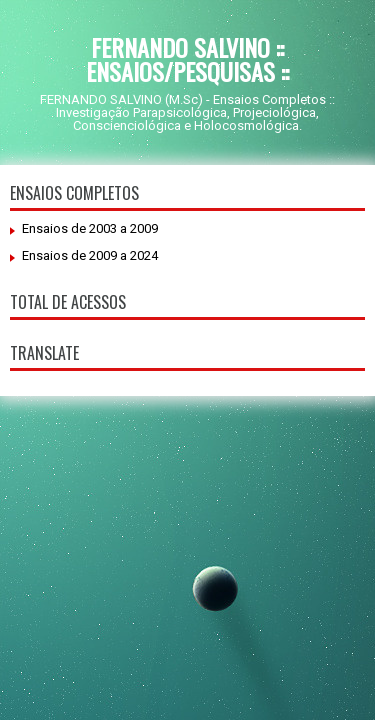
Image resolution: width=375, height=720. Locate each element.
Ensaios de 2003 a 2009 (90, 228)
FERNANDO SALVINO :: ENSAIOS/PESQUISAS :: (187, 59)
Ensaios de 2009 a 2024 (90, 255)
